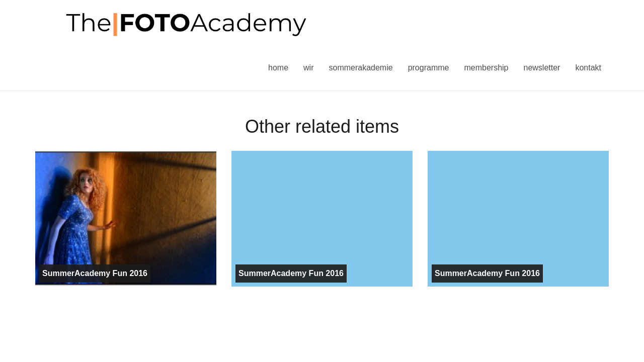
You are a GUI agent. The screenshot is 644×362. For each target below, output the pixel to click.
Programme (429, 68)
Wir (308, 68)
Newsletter (542, 68)
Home (278, 68)
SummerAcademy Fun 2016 (95, 273)
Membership (486, 68)
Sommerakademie (360, 68)
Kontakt (588, 68)
